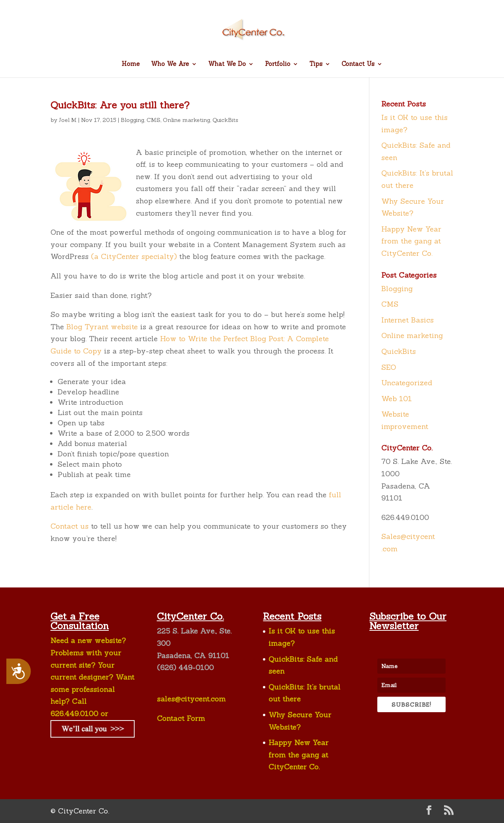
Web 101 (397, 399)
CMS (154, 120)
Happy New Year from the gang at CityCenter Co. (411, 241)
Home (131, 64)
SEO (389, 367)
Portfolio (278, 64)
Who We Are (170, 64)
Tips (316, 64)
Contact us (70, 526)
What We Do (227, 64)
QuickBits (225, 120)
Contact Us (358, 64)
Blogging (132, 120)
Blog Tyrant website (102, 327)
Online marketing (186, 120)
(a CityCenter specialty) (134, 256)
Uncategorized (407, 383)
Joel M (68, 120)
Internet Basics (407, 320)
